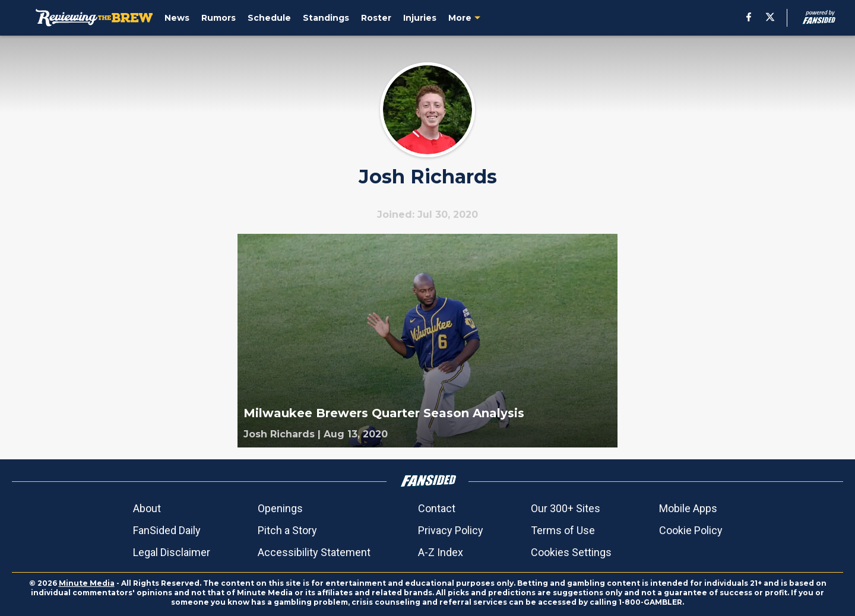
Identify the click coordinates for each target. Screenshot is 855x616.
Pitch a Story (287, 530)
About (147, 508)
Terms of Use (563, 530)
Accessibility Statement (314, 552)
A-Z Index (441, 552)
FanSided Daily (167, 530)
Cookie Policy (691, 530)
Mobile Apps (688, 508)
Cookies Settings (571, 552)
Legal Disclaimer (172, 552)
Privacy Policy (451, 530)
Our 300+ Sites (566, 508)
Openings (280, 508)
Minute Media (87, 583)
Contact (437, 508)
